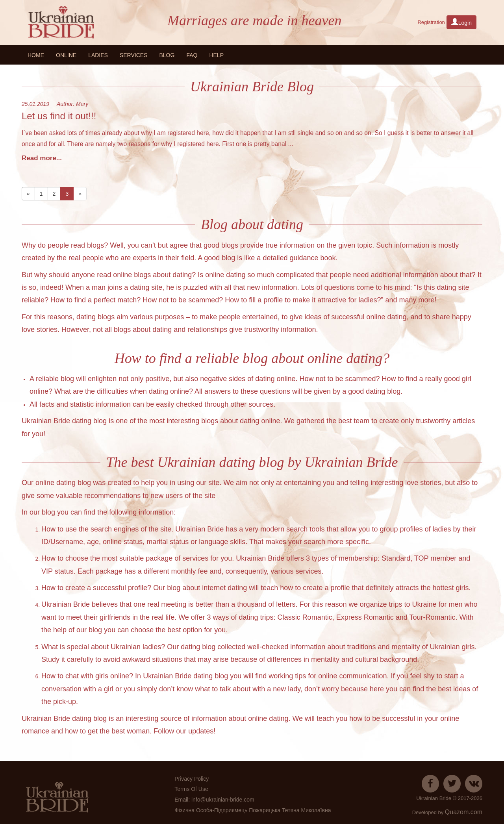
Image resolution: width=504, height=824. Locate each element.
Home (36, 55)
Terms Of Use (191, 789)
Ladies (98, 55)
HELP (216, 55)
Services (134, 55)
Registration (431, 22)
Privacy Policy (192, 779)
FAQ (192, 55)
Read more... (42, 158)
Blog (167, 55)
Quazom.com (464, 812)
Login (461, 22)
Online (66, 55)
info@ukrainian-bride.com (223, 800)
